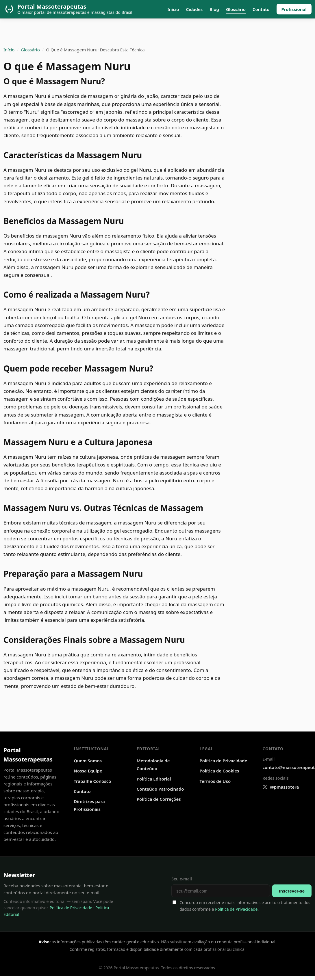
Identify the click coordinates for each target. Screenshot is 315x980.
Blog (214, 9)
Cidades (194, 9)
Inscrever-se (292, 891)
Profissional (294, 9)
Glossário (236, 9)
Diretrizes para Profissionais (89, 805)
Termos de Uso (215, 781)
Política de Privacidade (224, 761)
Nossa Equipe (88, 771)
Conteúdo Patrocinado (160, 789)
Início (173, 9)
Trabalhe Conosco (92, 781)
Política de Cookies (219, 771)
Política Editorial (154, 779)
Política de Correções (159, 799)
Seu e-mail (182, 879)
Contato (261, 9)
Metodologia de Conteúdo (153, 765)
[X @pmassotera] (281, 787)
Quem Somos (88, 761)
